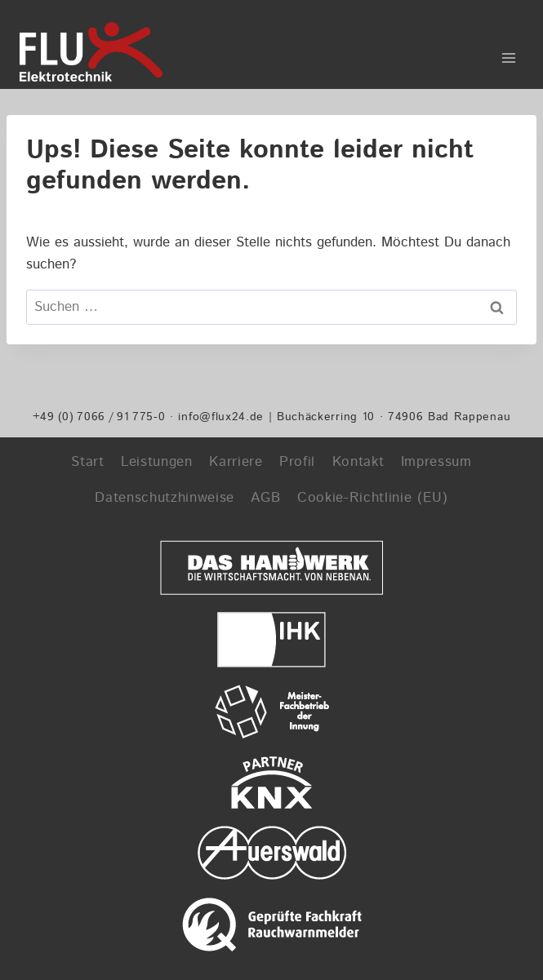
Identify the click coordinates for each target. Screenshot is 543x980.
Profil (297, 462)
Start (87, 462)
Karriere (236, 462)
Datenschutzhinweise (165, 498)
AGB (265, 498)
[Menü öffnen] (508, 52)
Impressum (436, 462)
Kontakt (358, 462)
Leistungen (157, 462)
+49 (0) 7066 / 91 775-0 (99, 417)
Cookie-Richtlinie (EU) (373, 498)
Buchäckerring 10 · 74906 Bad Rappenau (394, 417)
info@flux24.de (221, 417)
